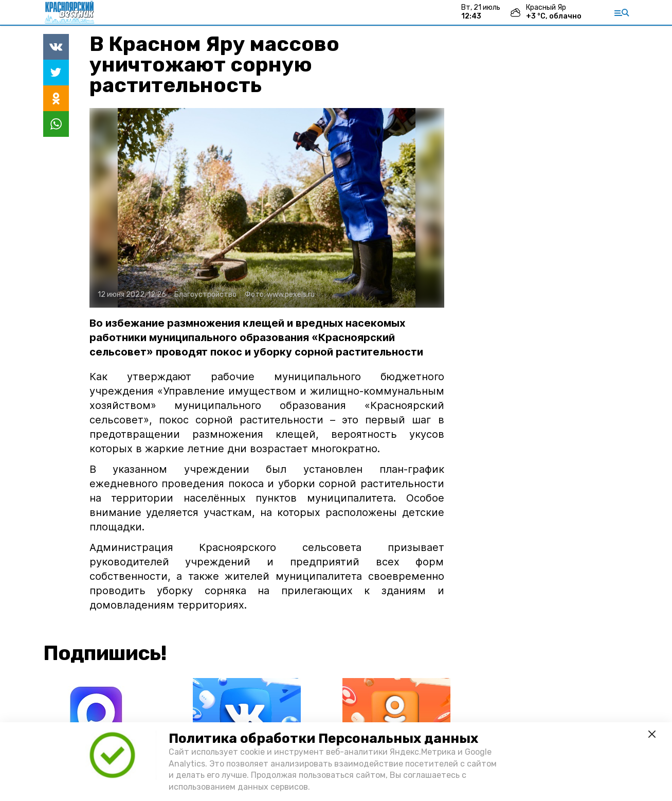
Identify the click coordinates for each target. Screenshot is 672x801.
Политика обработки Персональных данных (323, 738)
